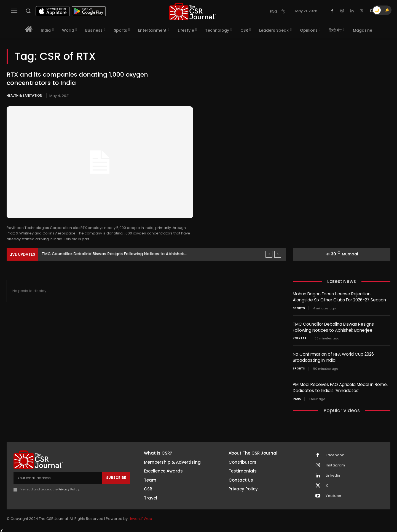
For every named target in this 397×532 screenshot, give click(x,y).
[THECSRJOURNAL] (193, 11)
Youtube (333, 494)
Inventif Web (141, 517)
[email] (58, 476)
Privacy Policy (69, 487)
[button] (28, 11)
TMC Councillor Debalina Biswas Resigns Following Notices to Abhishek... (114, 254)
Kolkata (300, 337)
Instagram (335, 463)
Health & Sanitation (24, 95)
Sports (299, 308)
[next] (278, 254)
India (297, 397)
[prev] (269, 254)
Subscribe (116, 476)
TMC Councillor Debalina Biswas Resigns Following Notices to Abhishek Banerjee (333, 326)
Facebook (335, 453)
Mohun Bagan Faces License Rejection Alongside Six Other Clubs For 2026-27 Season (339, 297)
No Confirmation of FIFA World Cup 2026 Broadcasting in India (333, 356)
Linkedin (333, 474)
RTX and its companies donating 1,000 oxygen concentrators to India (77, 79)
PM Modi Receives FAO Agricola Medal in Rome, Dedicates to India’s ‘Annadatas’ (340, 386)
